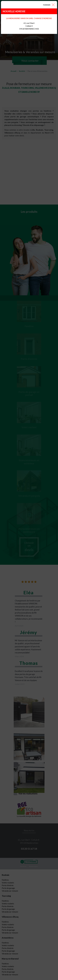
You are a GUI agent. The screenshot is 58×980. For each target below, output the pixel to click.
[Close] (49, 5)
